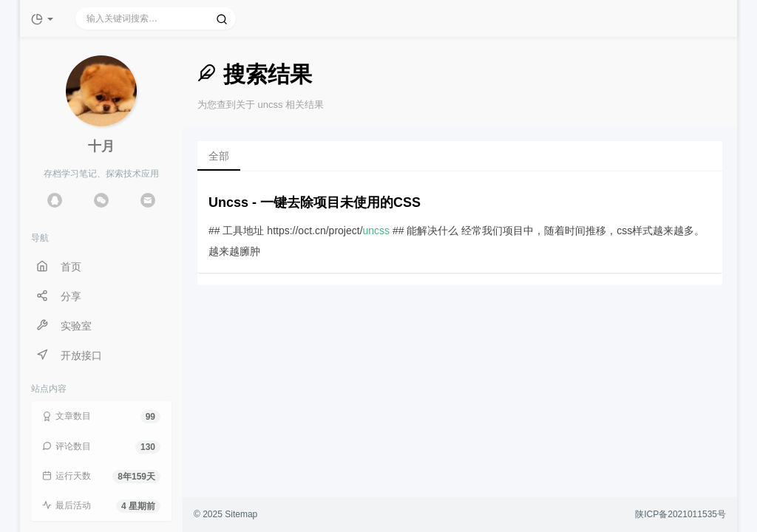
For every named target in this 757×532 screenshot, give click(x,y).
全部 (219, 156)
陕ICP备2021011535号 (680, 514)
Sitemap (241, 514)
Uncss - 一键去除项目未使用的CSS (315, 202)
